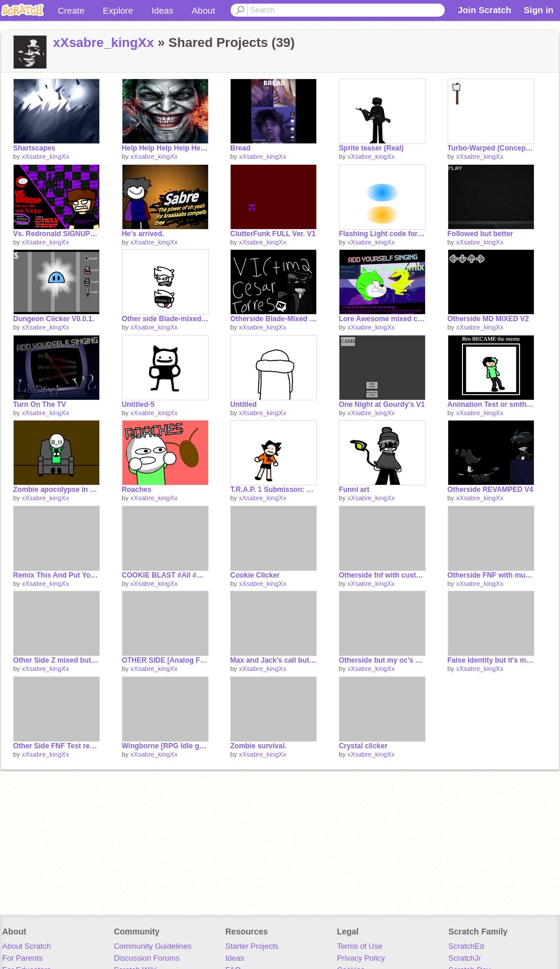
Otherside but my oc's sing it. (382, 660)
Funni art (354, 490)
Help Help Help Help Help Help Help (165, 148)
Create (71, 10)
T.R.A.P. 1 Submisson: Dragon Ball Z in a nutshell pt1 (273, 490)
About (204, 10)
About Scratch (27, 946)
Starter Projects (252, 946)
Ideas (163, 10)
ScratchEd (466, 946)
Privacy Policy (361, 958)
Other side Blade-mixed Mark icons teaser (165, 319)
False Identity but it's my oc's (491, 660)
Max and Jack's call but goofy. (273, 660)
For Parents (23, 958)
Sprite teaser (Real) (371, 148)
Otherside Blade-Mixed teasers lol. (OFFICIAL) (273, 319)
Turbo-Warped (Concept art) (491, 148)
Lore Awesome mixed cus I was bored (382, 319)
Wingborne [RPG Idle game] (165, 746)
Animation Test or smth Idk (491, 404)
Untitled (243, 404)
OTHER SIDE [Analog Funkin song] (165, 660)
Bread (240, 148)
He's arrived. (143, 234)
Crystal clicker (363, 746)
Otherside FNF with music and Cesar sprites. (491, 575)
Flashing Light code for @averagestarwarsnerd (382, 234)
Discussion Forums (147, 958)
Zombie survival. (258, 746)
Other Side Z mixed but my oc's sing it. (56, 660)
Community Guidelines (152, 946)
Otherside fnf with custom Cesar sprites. (382, 575)
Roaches (137, 490)
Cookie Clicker (255, 575)
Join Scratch (485, 10)
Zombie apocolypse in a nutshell (56, 490)
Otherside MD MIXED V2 (488, 319)
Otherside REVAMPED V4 (490, 490)
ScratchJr (465, 958)
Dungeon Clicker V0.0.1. (54, 319)
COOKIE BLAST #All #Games (165, 575)
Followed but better (481, 234)
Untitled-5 (138, 404)
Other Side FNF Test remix (56, 746)
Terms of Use (360, 946)
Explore (118, 10)
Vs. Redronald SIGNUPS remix (56, 234)
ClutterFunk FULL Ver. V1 (273, 234)
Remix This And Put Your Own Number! (56, 575)
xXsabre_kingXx (103, 43)
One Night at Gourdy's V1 (382, 404)
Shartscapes (34, 148)
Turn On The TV (40, 404)
